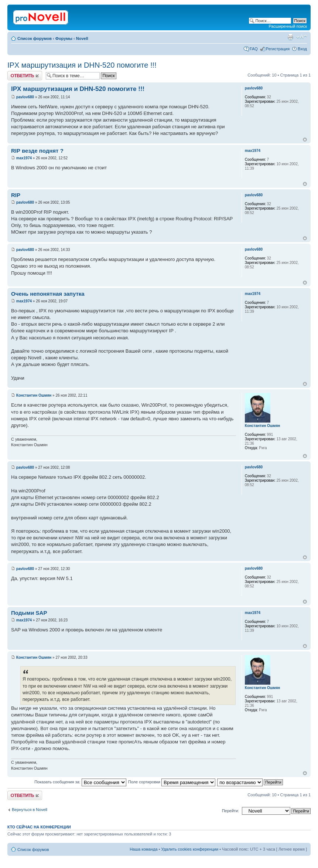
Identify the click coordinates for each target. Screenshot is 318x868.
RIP (16, 195)
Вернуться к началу (305, 140)
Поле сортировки (172, 782)
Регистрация (278, 49)
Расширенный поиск (288, 26)
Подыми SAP (29, 613)
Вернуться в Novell (30, 810)
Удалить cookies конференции (190, 849)
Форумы (64, 38)
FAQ (254, 49)
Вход (302, 49)
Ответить (25, 76)
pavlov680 (25, 97)
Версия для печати (290, 37)
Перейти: (231, 811)
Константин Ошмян (34, 395)
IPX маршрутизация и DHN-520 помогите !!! (82, 65)
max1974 (24, 158)
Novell (82, 38)
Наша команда (143, 849)
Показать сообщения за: (80, 782)
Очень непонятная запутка (48, 294)
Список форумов (35, 38)
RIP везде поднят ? (37, 151)
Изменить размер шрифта (302, 37)
